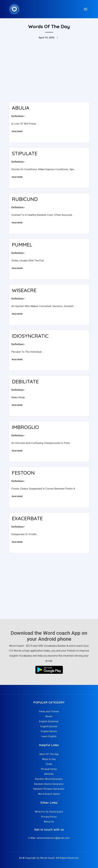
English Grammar (49, 721)
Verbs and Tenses (49, 711)
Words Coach (48, 858)
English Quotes (49, 726)
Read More (17, 132)
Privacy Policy (49, 817)
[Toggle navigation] (86, 9)
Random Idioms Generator (49, 784)
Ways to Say (49, 759)
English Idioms (49, 731)
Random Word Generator (49, 779)
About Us (49, 822)
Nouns (49, 716)
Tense (49, 764)
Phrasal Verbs (49, 769)
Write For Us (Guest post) (49, 812)
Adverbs (49, 774)
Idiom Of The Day (49, 754)
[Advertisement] (49, 76)
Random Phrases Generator (49, 789)
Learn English (49, 736)
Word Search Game (49, 794)
